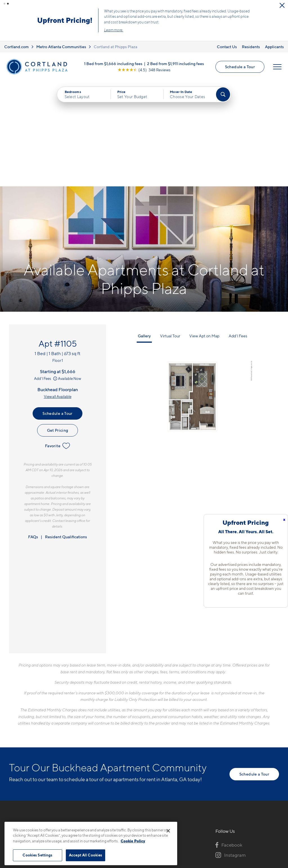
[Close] (168, 831)
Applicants (274, 47)
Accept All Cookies (85, 855)
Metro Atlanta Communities (61, 47)
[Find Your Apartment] (223, 94)
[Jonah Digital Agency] (266, 818)
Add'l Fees (46, 273)
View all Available (58, 291)
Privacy (118, 821)
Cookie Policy (133, 841)
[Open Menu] (277, 67)
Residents (251, 47)
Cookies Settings (37, 855)
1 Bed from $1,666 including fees (113, 64)
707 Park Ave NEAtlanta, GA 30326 (113, 752)
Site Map (169, 821)
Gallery (144, 230)
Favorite (58, 340)
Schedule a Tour (240, 67)
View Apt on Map (204, 230)
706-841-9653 (109, 739)
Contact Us (227, 47)
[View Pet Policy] (141, 769)
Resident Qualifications (66, 431)
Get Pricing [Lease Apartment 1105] (58, 325)
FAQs (33, 431)
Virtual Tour (170, 230)
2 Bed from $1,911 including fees (175, 64)
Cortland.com (16, 47)
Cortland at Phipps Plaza (115, 47)
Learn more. (114, 30)
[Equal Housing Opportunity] (96, 769)
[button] (4, 4)
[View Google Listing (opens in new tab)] (144, 70)
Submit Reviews (143, 821)
